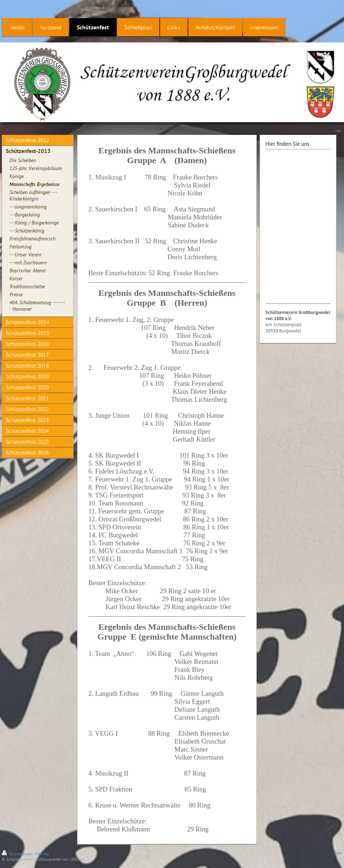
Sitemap (42, 854)
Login (337, 853)
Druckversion (17, 854)
